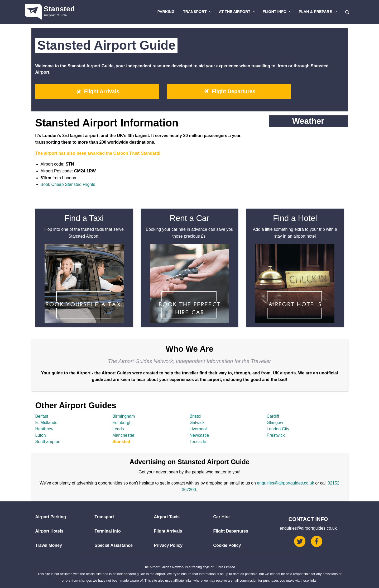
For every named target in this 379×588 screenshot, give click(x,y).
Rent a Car (190, 218)
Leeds (118, 429)
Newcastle (199, 435)
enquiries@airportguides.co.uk (285, 483)
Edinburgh (122, 423)
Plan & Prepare (319, 12)
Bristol (195, 416)
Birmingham (124, 416)
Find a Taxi (84, 218)
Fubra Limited (225, 567)
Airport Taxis (167, 517)
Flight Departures (229, 91)
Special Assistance (114, 545)
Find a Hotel (295, 218)
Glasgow (275, 423)
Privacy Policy (168, 545)
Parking (166, 12)
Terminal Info (108, 531)
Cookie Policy (227, 545)
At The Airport (238, 12)
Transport (198, 12)
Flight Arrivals (97, 91)
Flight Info (278, 12)
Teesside (198, 442)
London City (278, 429)
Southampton (48, 442)
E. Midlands (46, 423)
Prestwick (276, 435)
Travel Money (49, 545)
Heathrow (44, 429)
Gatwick (197, 423)
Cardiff (273, 416)
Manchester (123, 435)
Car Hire (222, 517)
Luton (41, 435)
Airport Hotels (49, 531)
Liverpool (198, 429)
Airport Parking (51, 517)
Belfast (42, 416)
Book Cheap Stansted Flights (68, 184)
